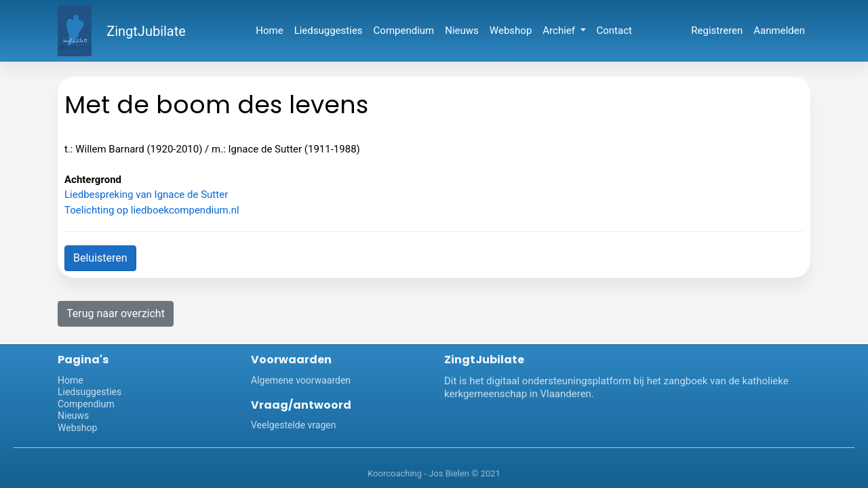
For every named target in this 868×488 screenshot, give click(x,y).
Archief (560, 30)
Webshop (511, 30)
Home (269, 30)
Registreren (717, 30)
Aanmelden (779, 30)
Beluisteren (100, 258)
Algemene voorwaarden (301, 380)
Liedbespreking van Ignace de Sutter (146, 195)
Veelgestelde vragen (293, 425)
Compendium (404, 30)
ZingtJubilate (146, 31)
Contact (614, 30)
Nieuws (462, 30)
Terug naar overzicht (116, 313)
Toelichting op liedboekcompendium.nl (152, 210)
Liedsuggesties (329, 30)
